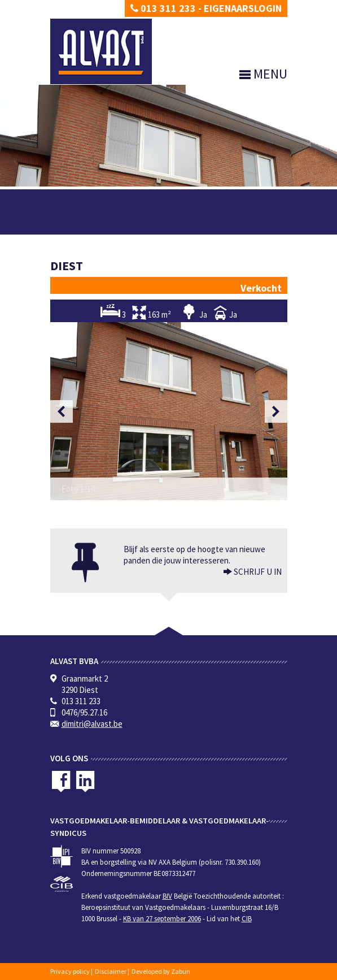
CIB (247, 919)
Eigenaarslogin (243, 8)
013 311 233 (163, 8)
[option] (169, 411)
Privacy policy (70, 971)
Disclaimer (111, 971)
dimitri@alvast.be (92, 724)
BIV (167, 896)
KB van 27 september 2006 (162, 919)
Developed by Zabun (161, 971)
